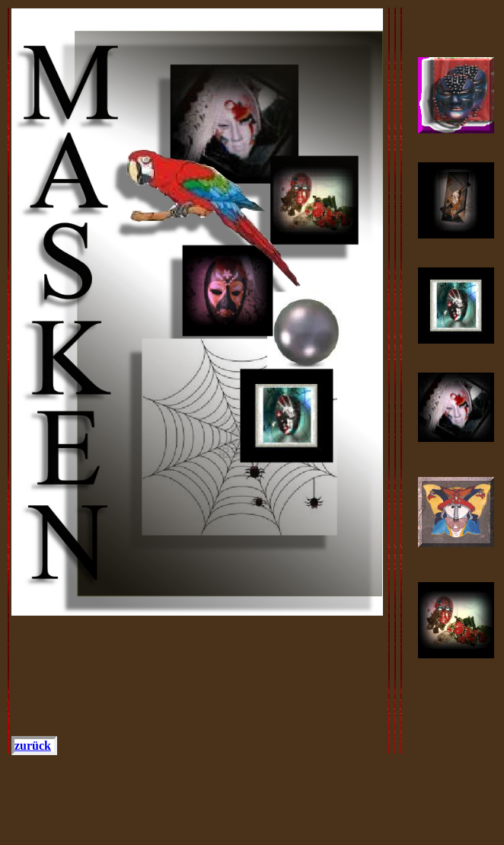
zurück (33, 746)
